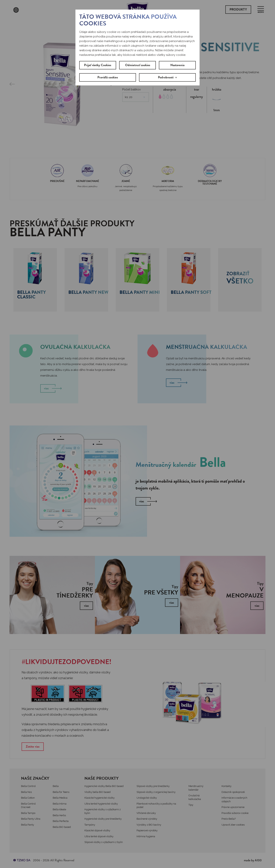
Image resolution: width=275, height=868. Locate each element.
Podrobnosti (166, 77)
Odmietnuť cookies (138, 65)
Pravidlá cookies (108, 77)
